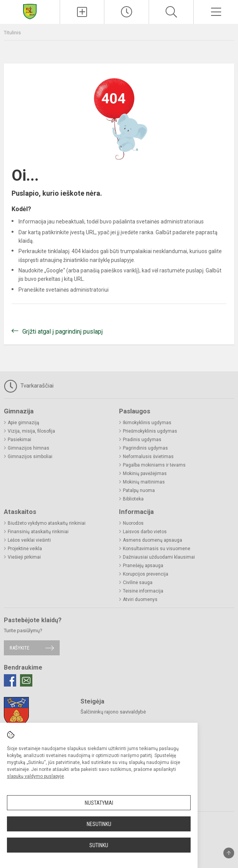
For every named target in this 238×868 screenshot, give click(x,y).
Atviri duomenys (140, 599)
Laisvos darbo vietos (145, 532)
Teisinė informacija (143, 591)
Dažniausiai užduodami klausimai (159, 557)
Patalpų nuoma (139, 490)
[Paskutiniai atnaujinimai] (127, 12)
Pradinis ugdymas (142, 440)
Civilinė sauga (138, 583)
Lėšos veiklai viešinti (29, 540)
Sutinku (99, 845)
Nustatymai (99, 803)
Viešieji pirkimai (24, 557)
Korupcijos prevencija (146, 574)
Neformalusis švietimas (148, 457)
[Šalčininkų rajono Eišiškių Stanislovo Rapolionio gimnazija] (30, 11)
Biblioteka (133, 499)
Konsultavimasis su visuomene (157, 549)
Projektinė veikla (25, 549)
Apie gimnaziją (23, 423)
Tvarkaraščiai (29, 386)
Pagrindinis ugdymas (145, 448)
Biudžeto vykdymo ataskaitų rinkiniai (47, 523)
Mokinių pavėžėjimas (145, 473)
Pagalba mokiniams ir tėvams (154, 465)
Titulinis (12, 33)
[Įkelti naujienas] (82, 12)
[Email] (26, 680)
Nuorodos (133, 523)
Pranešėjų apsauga (143, 566)
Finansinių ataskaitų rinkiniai (38, 532)
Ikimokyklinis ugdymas (147, 423)
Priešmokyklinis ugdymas (150, 431)
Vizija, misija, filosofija (31, 431)
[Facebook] (10, 680)
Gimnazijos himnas (28, 448)
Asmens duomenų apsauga (153, 540)
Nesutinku (99, 824)
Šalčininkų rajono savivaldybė (113, 712)
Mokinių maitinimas (144, 482)
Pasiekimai (19, 440)
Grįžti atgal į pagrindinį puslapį (63, 332)
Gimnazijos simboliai (30, 457)
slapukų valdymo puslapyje (35, 776)
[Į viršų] (229, 853)
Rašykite (19, 648)
